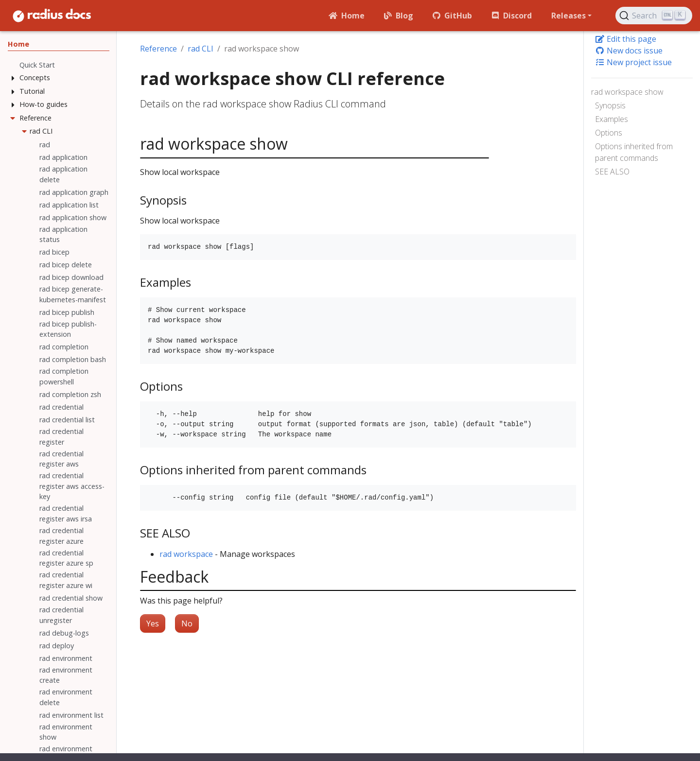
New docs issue (629, 51)
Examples (612, 119)
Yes (153, 623)
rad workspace (186, 554)
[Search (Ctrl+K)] (654, 16)
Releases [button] (569, 16)
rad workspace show (627, 92)
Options (609, 133)
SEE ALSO (612, 172)
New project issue (633, 62)
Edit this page (626, 39)
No (187, 623)
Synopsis (610, 105)
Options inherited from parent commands (634, 152)
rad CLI (201, 49)
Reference (158, 49)
